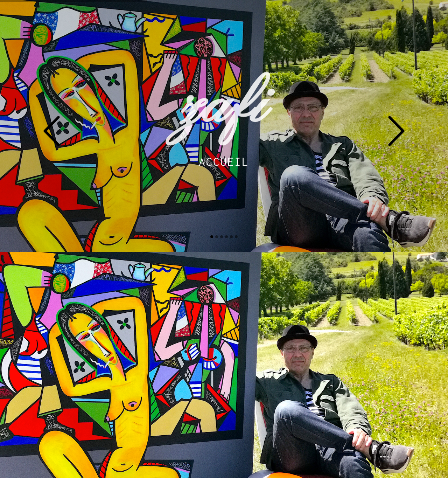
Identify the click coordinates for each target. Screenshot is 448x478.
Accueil (224, 160)
